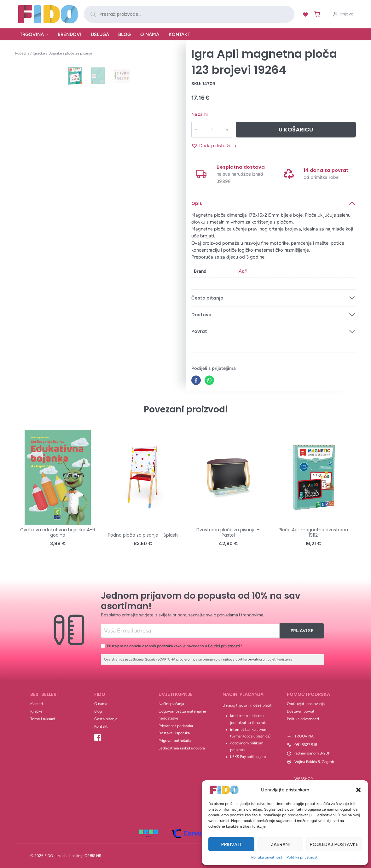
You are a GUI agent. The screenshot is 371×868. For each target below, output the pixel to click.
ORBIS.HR (93, 856)
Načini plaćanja (171, 704)
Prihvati (231, 844)
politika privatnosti (250, 659)
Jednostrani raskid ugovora (182, 748)
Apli (243, 271)
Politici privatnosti (224, 646)
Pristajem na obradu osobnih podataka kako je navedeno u (175, 646)
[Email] (190, 631)
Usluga (100, 34)
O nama (150, 34)
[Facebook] (196, 380)
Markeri (37, 704)
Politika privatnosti (267, 857)
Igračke (36, 711)
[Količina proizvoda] (212, 130)
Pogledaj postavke (334, 844)
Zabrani (280, 844)
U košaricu (296, 129)
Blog (125, 34)
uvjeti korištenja (280, 659)
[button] (358, 790)
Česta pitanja (106, 719)
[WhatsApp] (209, 380)
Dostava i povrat (301, 711)
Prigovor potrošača (175, 741)
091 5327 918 (306, 745)
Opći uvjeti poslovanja (306, 704)
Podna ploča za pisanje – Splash (143, 535)
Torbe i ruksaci (43, 719)
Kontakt (179, 34)
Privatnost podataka (176, 726)
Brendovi (70, 34)
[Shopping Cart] (316, 14)
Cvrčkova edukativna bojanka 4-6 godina (58, 532)
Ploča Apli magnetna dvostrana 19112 (313, 532)
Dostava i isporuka (174, 733)
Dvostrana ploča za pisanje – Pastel (228, 532)
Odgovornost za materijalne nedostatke (182, 715)
